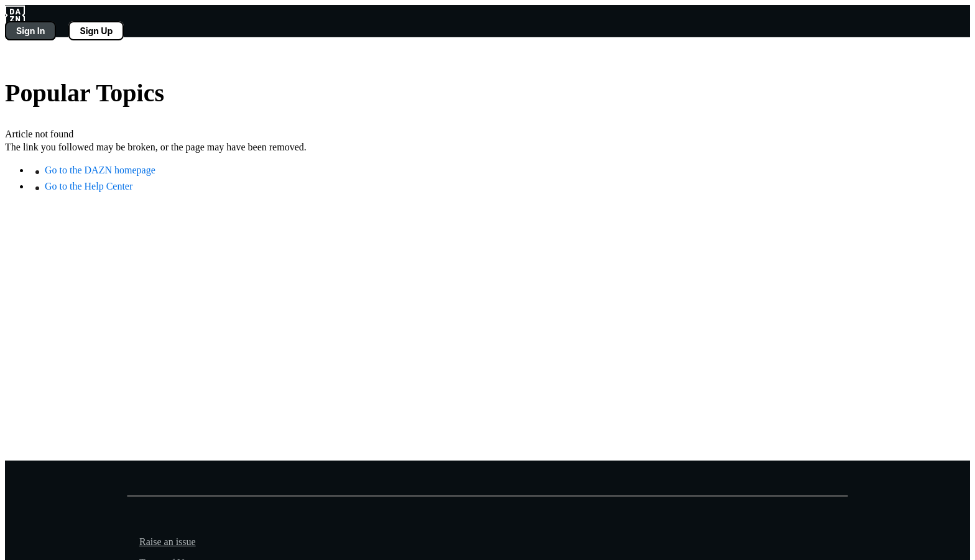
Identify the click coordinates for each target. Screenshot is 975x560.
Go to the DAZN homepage (100, 170)
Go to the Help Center (89, 186)
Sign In (30, 31)
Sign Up (96, 31)
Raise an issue (168, 542)
